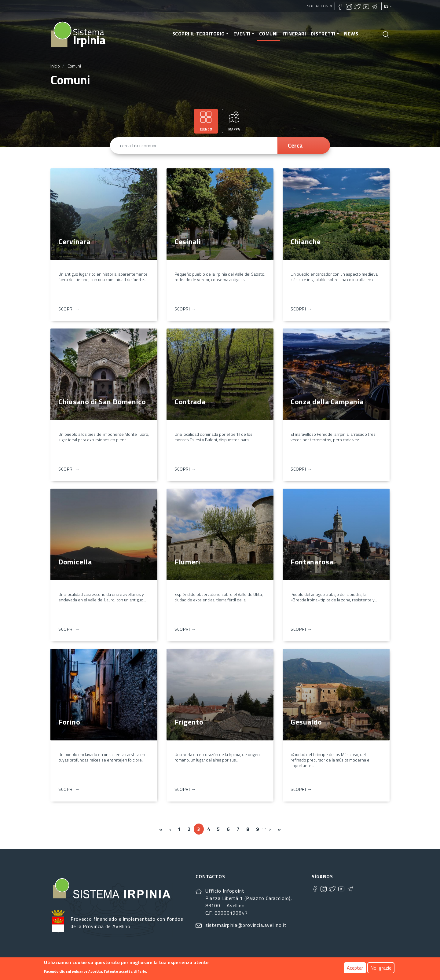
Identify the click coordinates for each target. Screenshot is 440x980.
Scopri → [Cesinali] (185, 309)
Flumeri (187, 562)
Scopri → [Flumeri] (185, 629)
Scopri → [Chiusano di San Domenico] (69, 469)
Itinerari (294, 34)
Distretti (323, 34)
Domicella (75, 562)
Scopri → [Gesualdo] (301, 789)
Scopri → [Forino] (69, 789)
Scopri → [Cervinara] (69, 309)
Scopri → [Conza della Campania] (301, 469)
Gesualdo (306, 722)
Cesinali (188, 241)
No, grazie (381, 968)
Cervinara (74, 241)
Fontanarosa (312, 562)
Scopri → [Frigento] (185, 789)
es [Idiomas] (387, 6)
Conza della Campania (327, 402)
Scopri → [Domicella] (69, 629)
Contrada (190, 402)
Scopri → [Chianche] (301, 309)
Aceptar (355, 968)
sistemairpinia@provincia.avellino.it (246, 925)
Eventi (242, 34)
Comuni (268, 34)
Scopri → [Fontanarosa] (301, 629)
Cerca (295, 145)
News (351, 34)
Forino (69, 722)
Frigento (189, 722)
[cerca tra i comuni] (196, 145)
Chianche (306, 241)
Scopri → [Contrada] (185, 469)
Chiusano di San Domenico (102, 402)
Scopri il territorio (199, 34)
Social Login (320, 6)
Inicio (55, 66)
